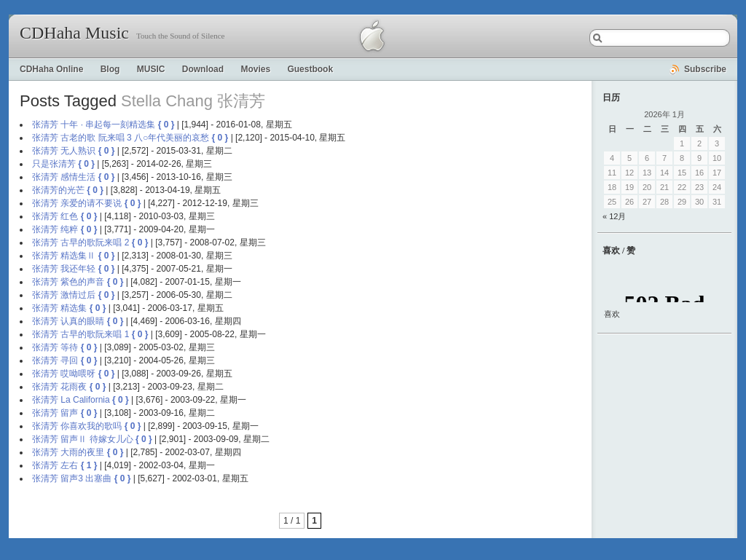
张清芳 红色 (55, 216)
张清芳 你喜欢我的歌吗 (77, 426)
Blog (110, 69)
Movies (255, 69)
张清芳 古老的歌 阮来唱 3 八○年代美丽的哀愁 (121, 138)
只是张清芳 (54, 164)
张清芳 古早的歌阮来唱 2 (81, 242)
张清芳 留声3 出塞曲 (72, 478)
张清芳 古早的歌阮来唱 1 (81, 334)
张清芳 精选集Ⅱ (64, 256)
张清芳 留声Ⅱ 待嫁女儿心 (83, 439)
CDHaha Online (51, 69)
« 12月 (614, 216)
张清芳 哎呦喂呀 (64, 374)
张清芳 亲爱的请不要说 (77, 203)
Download (203, 69)
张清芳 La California (71, 400)
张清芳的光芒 (58, 190)
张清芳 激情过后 (64, 295)
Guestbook (310, 69)
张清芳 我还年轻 (64, 269)
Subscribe (705, 69)
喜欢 (612, 314)
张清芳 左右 (55, 465)
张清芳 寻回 (55, 360)
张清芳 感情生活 (64, 177)
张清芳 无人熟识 (64, 151)
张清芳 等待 (55, 347)
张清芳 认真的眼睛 (68, 321)
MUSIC (151, 69)
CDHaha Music (74, 33)
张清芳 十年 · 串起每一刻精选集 (94, 125)
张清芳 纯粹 (55, 229)
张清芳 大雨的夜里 (68, 452)
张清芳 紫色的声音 (68, 282)
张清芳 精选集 (59, 308)
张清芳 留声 (55, 413)
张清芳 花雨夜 (59, 387)
